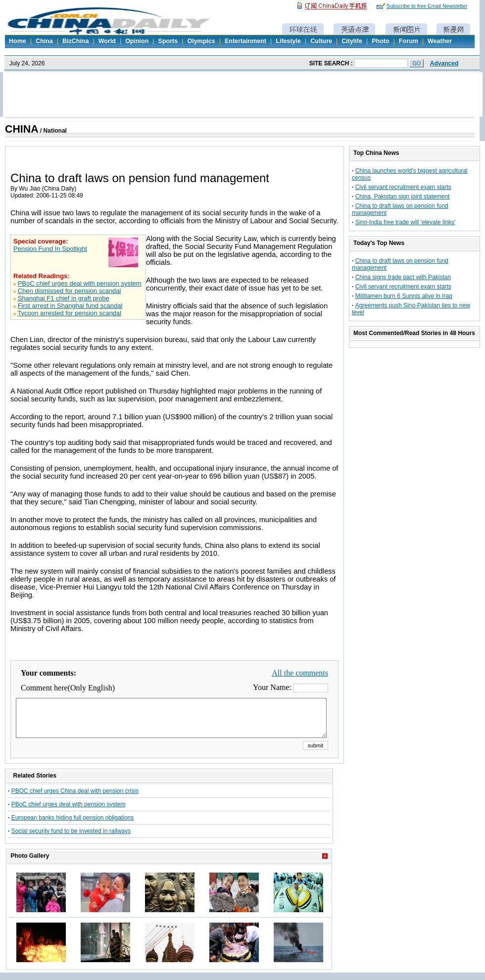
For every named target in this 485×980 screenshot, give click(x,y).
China (44, 41)
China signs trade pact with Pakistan (403, 277)
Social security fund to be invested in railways (71, 838)
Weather (440, 41)
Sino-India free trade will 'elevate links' (406, 222)
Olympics (201, 41)
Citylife (352, 41)
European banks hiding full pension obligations (73, 825)
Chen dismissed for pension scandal (70, 291)
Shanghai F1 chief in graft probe (64, 298)
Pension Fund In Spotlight (50, 249)
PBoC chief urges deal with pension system (80, 283)
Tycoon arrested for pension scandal (69, 313)
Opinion (137, 41)
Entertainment (245, 41)
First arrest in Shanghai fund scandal (70, 306)
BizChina (75, 41)
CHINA (22, 129)
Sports (168, 41)
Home (18, 41)
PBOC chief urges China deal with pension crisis (75, 798)
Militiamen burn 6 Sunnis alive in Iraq (404, 296)
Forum (409, 41)
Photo (380, 41)
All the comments (300, 673)
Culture (321, 41)
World (107, 41)
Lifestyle (288, 41)
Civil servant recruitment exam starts (403, 187)
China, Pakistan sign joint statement (403, 196)
